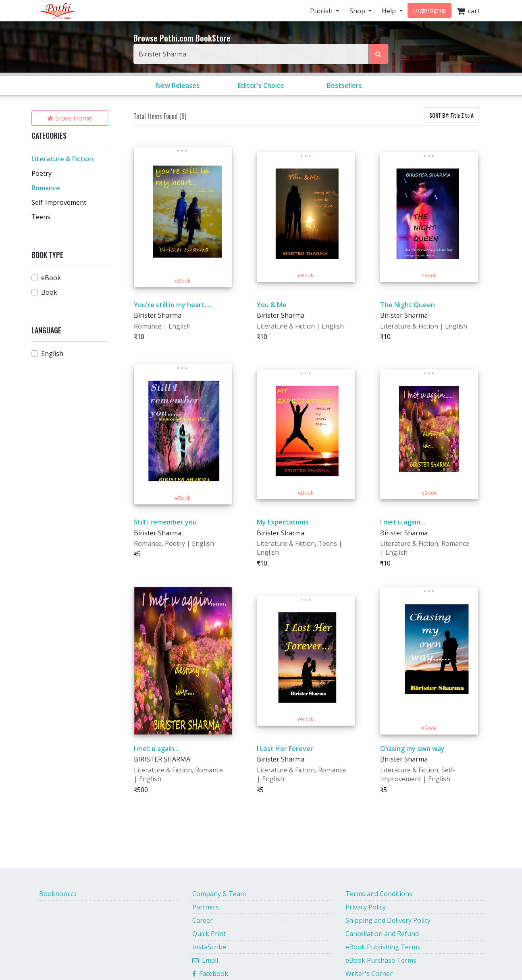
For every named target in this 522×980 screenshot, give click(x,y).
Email (205, 960)
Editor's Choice (261, 85)
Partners (206, 907)
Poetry (42, 173)
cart (468, 11)
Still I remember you (165, 522)
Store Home (70, 118)
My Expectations (283, 522)
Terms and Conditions (379, 894)
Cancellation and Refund (382, 934)
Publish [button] (322, 11)
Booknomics (58, 894)
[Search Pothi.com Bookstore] (379, 54)
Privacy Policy (366, 907)
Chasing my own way (412, 749)
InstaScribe (209, 947)
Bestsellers (344, 85)
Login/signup (429, 10)
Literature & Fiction (62, 159)
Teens (41, 217)
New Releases (178, 85)
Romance (46, 188)
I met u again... (403, 522)
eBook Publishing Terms (383, 947)
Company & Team (219, 894)
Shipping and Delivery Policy (388, 920)
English (52, 354)
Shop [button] (358, 11)
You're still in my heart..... (173, 305)
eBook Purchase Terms (381, 960)
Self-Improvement (59, 202)
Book (49, 292)
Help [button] (390, 11)
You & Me (272, 305)
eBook (51, 278)
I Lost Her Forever (285, 749)
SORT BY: (451, 115)
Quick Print (209, 934)
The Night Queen (408, 305)
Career (203, 920)
